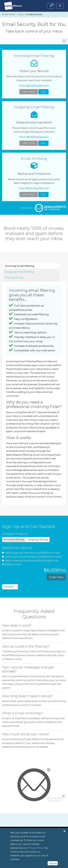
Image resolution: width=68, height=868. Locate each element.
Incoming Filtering (14, 539)
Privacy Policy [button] (36, 848)
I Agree (53, 863)
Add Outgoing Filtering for (31, 553)
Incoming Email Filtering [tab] (19, 266)
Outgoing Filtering (38, 539)
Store (21, 14)
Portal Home (9, 14)
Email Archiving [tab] (14, 278)
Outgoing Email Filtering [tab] (19, 272)
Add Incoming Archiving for (32, 557)
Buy (43, 92)
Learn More (29, 92)
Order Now (56, 577)
